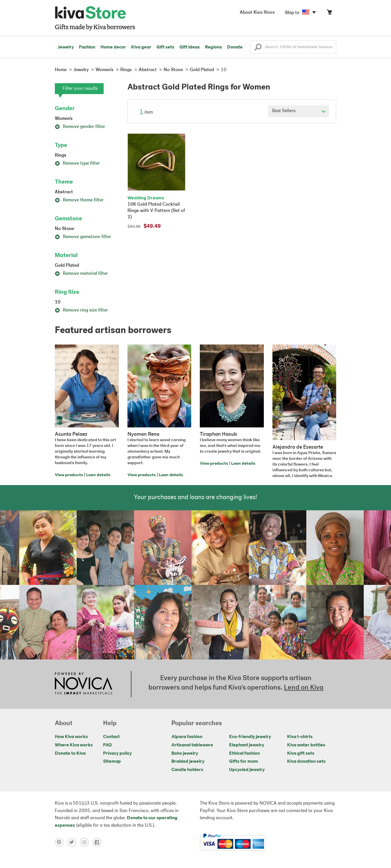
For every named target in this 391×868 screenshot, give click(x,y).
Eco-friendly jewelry (250, 737)
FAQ (107, 745)
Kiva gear (141, 47)
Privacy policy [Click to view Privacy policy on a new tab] (117, 754)
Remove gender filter (80, 127)
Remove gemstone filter (83, 237)
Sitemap (112, 762)
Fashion (87, 47)
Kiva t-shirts (300, 737)
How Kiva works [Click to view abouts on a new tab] (71, 737)
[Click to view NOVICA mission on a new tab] (84, 684)
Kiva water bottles (306, 745)
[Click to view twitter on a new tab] (74, 842)
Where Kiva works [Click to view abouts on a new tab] (74, 745)
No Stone (64, 229)
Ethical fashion (244, 754)
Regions (213, 47)
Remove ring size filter (81, 310)
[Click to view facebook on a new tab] (98, 842)
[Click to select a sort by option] (299, 111)
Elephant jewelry (247, 745)
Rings (61, 155)
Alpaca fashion (187, 737)
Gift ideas (190, 47)
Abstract (64, 192)
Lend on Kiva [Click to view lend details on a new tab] (304, 688)
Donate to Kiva (70, 754)
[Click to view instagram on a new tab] (86, 842)
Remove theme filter (79, 200)
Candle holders (187, 770)
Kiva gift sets (301, 754)
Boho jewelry (185, 754)
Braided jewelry (188, 762)
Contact (111, 737)
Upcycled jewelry (247, 770)
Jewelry (66, 47)
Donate (235, 47)
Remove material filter (81, 274)
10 (58, 302)
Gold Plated (67, 266)
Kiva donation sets (306, 762)
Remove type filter (77, 164)
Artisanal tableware (192, 745)
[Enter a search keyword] (293, 47)
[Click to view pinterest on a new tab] (61, 842)
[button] (258, 48)
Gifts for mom (244, 762)
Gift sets (165, 47)
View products (69, 475)
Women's (64, 119)
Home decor (113, 47)
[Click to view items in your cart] (329, 13)
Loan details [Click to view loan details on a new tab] (98, 475)
